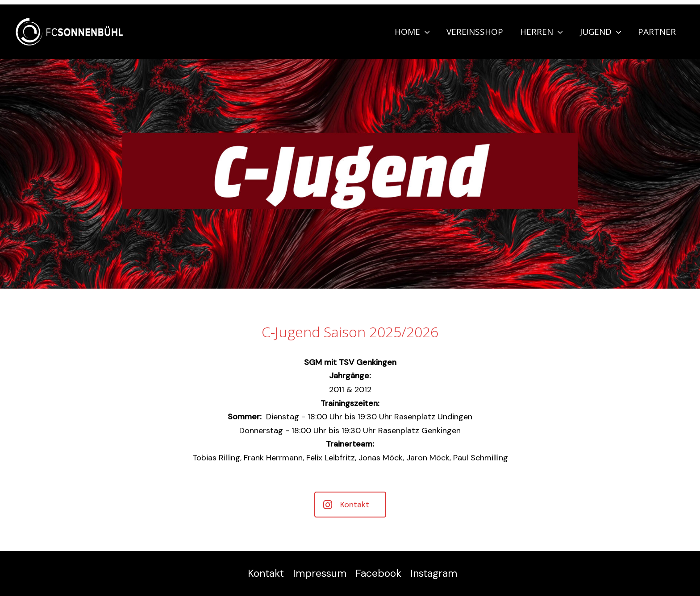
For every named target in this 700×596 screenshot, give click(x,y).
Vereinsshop (475, 32)
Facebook (378, 573)
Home (412, 32)
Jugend (600, 32)
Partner (657, 32)
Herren (541, 32)
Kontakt (266, 573)
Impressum (320, 573)
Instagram (434, 573)
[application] (425, 32)
